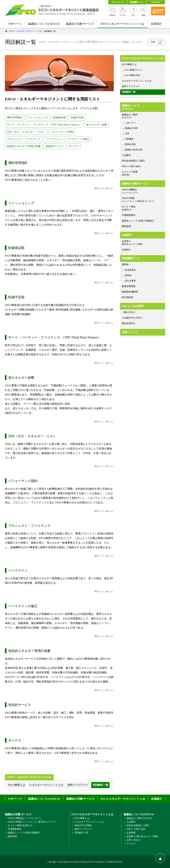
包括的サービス (55, 146)
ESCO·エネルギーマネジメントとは (122, 24)
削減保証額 (59, 117)
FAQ (133, 11)
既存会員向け (129, 323)
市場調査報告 (129, 215)
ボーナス (74, 146)
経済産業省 (130, 270)
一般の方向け (129, 312)
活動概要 (129, 139)
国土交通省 (130, 281)
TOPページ (15, 24)
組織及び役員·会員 (134, 150)
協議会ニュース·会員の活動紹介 (138, 221)
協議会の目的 (131, 128)
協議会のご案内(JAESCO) (139, 818)
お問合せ (112, 11)
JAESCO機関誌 (143, 191)
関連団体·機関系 (130, 292)
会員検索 (131, 833)
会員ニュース (130, 332)
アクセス (123, 11)
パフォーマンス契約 (62, 132)
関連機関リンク (137, 2)
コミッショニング (38, 117)
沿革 (127, 134)
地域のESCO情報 (83, 825)
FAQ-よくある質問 (133, 306)
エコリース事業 (143, 173)
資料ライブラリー (131, 86)
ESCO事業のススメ (134, 70)
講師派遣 (126, 226)
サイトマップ (118, 2)
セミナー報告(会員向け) (20, 825)
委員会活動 (130, 144)
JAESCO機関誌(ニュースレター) (24, 818)
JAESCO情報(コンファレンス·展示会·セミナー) (32, 822)
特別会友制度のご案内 (133, 161)
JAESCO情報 (143, 200)
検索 (144, 11)
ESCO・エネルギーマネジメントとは (29, 777)
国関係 (125, 265)
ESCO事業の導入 (133, 75)
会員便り (143, 243)
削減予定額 (77, 117)
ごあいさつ (130, 123)
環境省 (128, 275)
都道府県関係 (129, 286)
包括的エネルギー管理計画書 (24, 146)
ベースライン (53, 139)
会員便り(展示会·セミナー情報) (142, 836)
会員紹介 (156, 24)
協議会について (143, 107)
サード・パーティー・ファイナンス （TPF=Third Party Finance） (44, 125)
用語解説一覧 (129, 92)
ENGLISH (156, 2)
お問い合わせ (133, 840)
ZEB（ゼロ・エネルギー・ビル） (26, 132)
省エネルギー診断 (96, 125)
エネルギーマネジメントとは (137, 81)
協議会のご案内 (143, 116)
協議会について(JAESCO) (44, 24)
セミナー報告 (143, 208)
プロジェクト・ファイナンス (24, 139)
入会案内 (126, 155)
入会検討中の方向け (132, 318)
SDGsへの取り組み (131, 166)
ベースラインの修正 (78, 139)
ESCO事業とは (129, 64)
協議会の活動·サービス (80, 24)
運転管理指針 (15, 117)
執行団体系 (127, 297)
